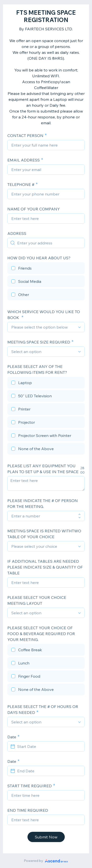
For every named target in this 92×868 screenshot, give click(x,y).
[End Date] (49, 771)
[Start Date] (49, 746)
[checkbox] (46, 269)
